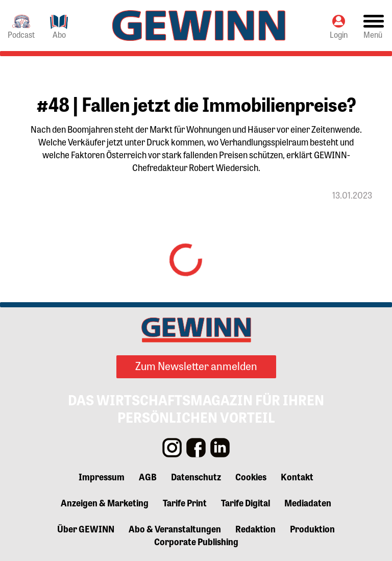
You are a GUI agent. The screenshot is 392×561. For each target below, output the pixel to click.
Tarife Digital (246, 502)
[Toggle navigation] (374, 26)
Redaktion (255, 528)
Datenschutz (196, 476)
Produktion (312, 528)
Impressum (102, 476)
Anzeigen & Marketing (105, 502)
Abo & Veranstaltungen (175, 528)
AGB (148, 476)
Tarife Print (185, 502)
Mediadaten (308, 502)
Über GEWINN (86, 528)
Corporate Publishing (196, 541)
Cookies (251, 476)
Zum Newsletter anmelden (196, 365)
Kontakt (297, 476)
